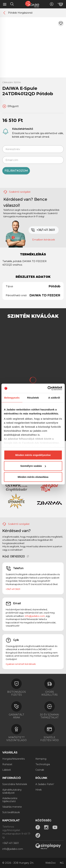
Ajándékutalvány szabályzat (12, 791)
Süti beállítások (11, 812)
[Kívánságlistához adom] (61, 23)
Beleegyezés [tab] (12, 397)
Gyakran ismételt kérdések (21, 664)
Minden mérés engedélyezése (33, 455)
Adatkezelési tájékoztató (10, 800)
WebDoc (51, 863)
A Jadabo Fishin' (45, 784)
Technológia (43, 764)
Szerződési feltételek (15, 784)
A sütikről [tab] (54, 397)
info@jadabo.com (35, 616)
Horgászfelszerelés (14, 759)
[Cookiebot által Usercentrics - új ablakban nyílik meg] (48, 388)
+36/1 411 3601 (43, 230)
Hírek (39, 790)
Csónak (40, 770)
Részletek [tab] (33, 397)
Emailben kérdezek (44, 240)
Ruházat (7, 764)
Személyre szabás (33, 466)
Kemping (41, 759)
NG (62, 863)
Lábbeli (7, 770)
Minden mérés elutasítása (33, 477)
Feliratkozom (16, 171)
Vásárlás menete (12, 807)
